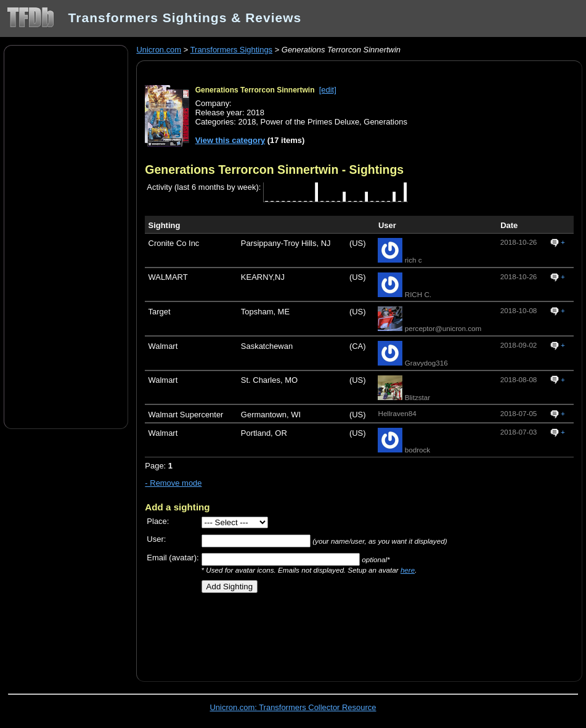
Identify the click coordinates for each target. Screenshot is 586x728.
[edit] (328, 90)
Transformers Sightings (231, 50)
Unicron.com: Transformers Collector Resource (293, 707)
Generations (385, 122)
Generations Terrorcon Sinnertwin (255, 90)
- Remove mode (173, 483)
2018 (247, 122)
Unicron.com (159, 50)
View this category (230, 140)
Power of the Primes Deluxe (310, 122)
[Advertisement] (66, 236)
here (408, 570)
